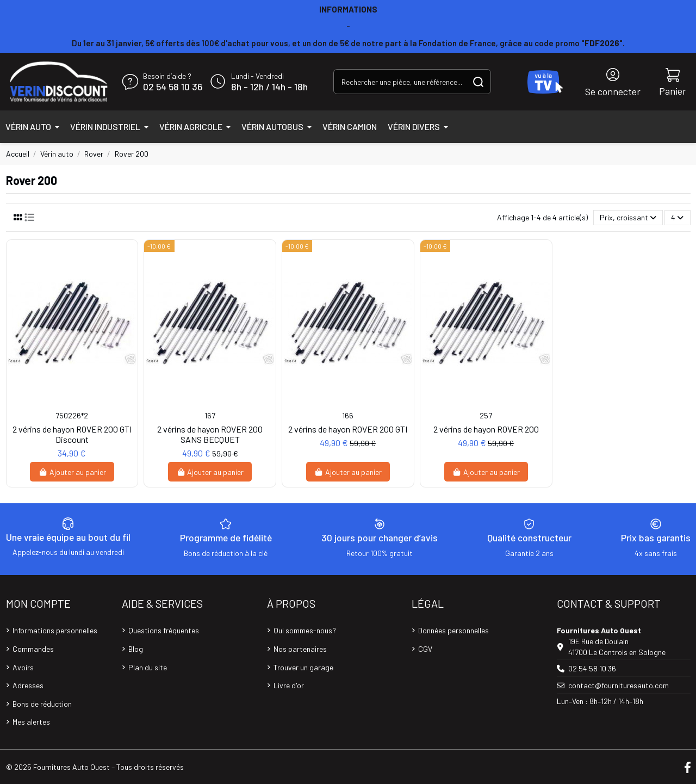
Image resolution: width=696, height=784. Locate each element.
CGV (425, 649)
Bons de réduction (42, 704)
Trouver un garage (303, 667)
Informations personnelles (55, 630)
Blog (136, 649)
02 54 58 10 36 (173, 87)
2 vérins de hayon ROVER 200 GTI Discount (72, 434)
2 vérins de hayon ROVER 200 (486, 429)
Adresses (28, 685)
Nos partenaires (300, 649)
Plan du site (148, 667)
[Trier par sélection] (628, 218)
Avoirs (23, 667)
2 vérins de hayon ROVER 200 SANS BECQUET (210, 434)
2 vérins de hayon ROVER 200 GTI (348, 429)
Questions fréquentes (164, 630)
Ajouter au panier (72, 472)
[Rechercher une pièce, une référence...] (478, 81)
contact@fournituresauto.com (619, 685)
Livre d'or (289, 685)
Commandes (33, 649)
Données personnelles (453, 630)
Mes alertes (31, 722)
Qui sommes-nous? (305, 630)
